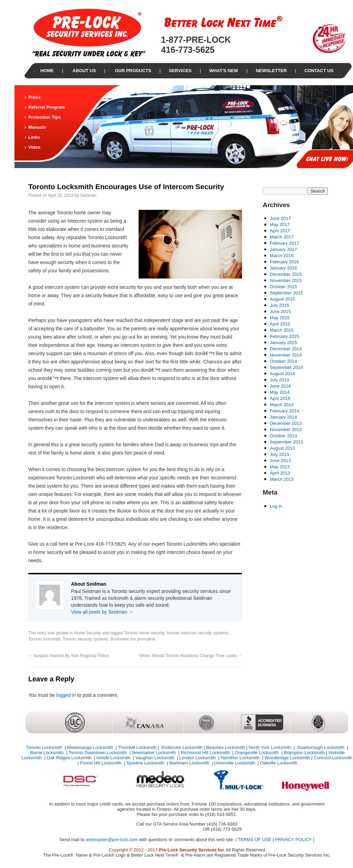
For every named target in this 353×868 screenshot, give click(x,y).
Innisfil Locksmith (114, 758)
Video (34, 147)
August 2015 (283, 299)
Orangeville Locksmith (258, 753)
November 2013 (286, 430)
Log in (276, 506)
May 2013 (280, 467)
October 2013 (284, 436)
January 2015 (284, 343)
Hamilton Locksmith (241, 758)
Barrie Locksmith (48, 753)
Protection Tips (44, 117)
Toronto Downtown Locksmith (98, 753)
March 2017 (282, 237)
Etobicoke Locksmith (181, 747)
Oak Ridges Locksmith (70, 758)
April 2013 (280, 473)
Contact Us (319, 71)
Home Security (88, 633)
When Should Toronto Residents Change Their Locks (191, 656)
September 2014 (286, 367)
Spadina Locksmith (146, 763)
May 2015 (280, 318)
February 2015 (285, 336)
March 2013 (282, 479)
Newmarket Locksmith (154, 753)
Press (34, 97)
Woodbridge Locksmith (288, 758)
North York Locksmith (270, 747)
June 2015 (280, 311)
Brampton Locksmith (304, 753)
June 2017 (280, 218)
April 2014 (280, 398)
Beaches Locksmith (226, 747)
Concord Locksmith (333, 758)
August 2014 (283, 374)
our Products (133, 71)
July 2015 (280, 305)
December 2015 (286, 274)
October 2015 (284, 287)
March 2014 (282, 405)
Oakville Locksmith (279, 763)
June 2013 (280, 461)
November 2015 (286, 280)
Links (34, 137)
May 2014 (280, 392)
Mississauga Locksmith (90, 747)
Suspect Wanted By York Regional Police (69, 656)
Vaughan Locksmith (156, 758)
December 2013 (286, 423)
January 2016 (284, 268)
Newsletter (271, 71)
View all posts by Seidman (102, 612)
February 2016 (285, 262)
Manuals (37, 127)
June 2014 (280, 386)
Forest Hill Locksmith (101, 763)
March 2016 (282, 256)
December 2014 (286, 349)
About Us (84, 71)
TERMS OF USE (255, 840)
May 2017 (280, 225)
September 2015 (286, 293)
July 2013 (280, 454)
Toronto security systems (85, 639)
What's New (224, 71)
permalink (146, 639)
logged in (66, 695)
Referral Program (47, 107)
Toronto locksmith (44, 639)
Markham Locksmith (190, 763)
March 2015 (282, 330)
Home (47, 71)
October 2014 (284, 361)
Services (180, 71)
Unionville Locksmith (235, 763)
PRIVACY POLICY (294, 840)
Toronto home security (144, 633)
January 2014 (284, 417)
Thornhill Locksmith (137, 747)
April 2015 (280, 324)
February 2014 (285, 411)
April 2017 (280, 231)
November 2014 (286, 355)
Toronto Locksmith (45, 747)
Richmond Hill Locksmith (206, 753)
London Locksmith (198, 758)
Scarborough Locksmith (321, 747)
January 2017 (284, 249)
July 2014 (280, 380)
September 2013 (286, 442)
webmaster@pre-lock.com (112, 840)
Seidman (88, 195)
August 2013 (283, 448)
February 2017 (285, 243)
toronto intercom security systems (198, 633)
